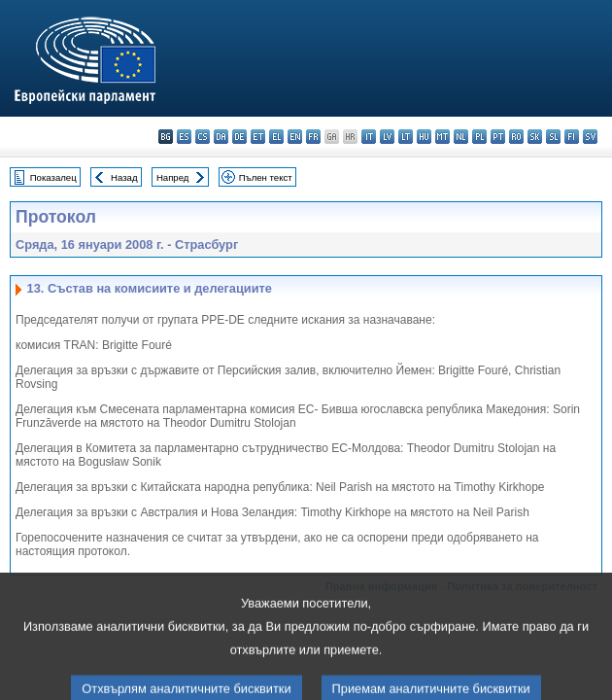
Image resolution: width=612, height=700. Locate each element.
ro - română (516, 137)
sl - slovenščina (553, 137)
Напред (173, 177)
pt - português (498, 137)
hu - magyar (424, 137)
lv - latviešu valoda (387, 137)
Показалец (53, 177)
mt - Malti (442, 137)
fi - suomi (572, 137)
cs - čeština (203, 137)
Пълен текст (266, 177)
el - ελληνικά (276, 137)
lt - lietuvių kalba (406, 137)
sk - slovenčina (535, 137)
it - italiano (369, 137)
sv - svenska (590, 137)
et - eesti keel (258, 137)
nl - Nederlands (461, 137)
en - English (295, 137)
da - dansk (221, 137)
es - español (184, 137)
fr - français (313, 137)
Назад (124, 177)
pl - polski (479, 137)
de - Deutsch (239, 137)
